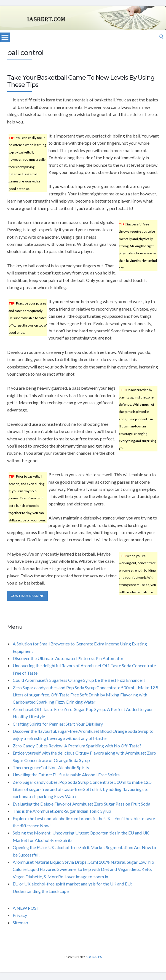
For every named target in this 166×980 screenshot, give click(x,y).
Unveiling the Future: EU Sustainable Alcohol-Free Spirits (66, 775)
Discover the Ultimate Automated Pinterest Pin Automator (68, 658)
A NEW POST (26, 908)
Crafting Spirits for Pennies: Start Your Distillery (58, 724)
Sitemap (20, 923)
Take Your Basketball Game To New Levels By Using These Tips (81, 81)
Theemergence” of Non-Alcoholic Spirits (51, 767)
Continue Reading (27, 596)
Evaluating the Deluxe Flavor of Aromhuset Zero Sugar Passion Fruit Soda (81, 804)
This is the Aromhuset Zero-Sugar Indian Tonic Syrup (62, 811)
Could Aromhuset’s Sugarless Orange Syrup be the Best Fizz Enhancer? (79, 680)
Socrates (94, 957)
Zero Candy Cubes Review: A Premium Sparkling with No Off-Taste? (77, 746)
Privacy (20, 915)
